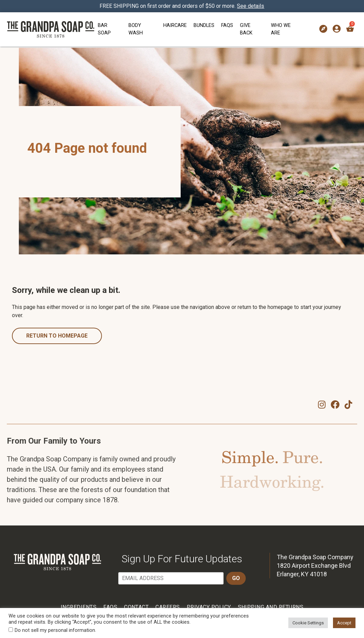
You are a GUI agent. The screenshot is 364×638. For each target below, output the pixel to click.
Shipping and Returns (271, 607)
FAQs (227, 25)
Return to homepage (57, 336)
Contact (136, 607)
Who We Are (281, 29)
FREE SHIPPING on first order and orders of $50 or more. (182, 6)
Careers (168, 607)
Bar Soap (104, 29)
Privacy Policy (209, 607)
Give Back (246, 29)
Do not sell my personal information (55, 630)
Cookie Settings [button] (308, 623)
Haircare (175, 25)
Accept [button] (344, 623)
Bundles (204, 25)
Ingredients (79, 607)
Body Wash (136, 29)
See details (251, 6)
